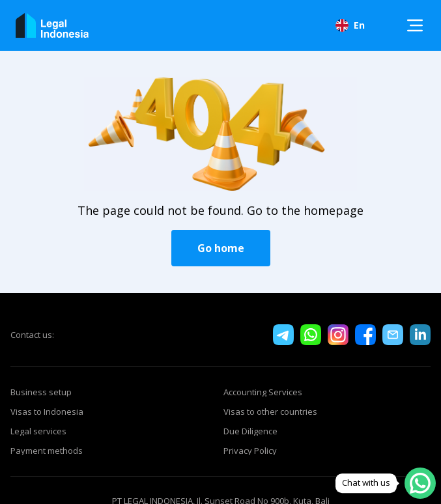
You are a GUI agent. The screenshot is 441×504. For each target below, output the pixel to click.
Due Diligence (250, 431)
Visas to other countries (270, 412)
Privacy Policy (250, 451)
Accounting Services (263, 392)
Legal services (38, 431)
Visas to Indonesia (47, 412)
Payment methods (47, 451)
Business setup (41, 392)
